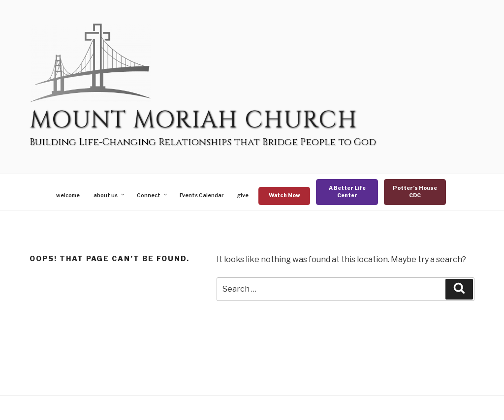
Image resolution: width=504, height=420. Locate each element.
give (243, 195)
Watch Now (284, 195)
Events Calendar (202, 195)
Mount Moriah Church (193, 120)
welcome (68, 195)
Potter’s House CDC (415, 192)
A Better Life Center (347, 192)
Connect (153, 195)
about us (110, 195)
